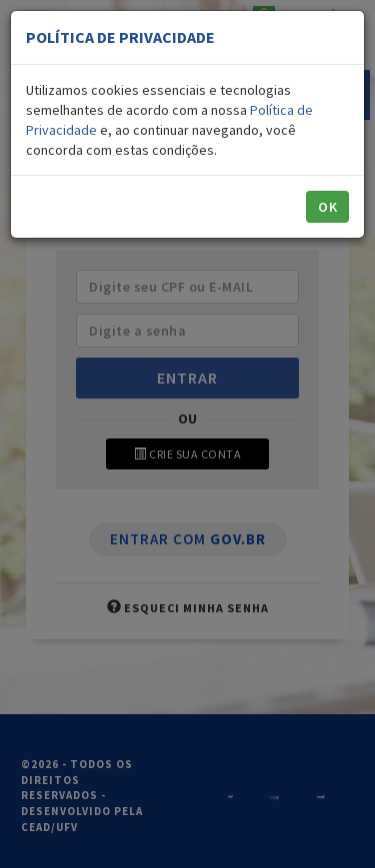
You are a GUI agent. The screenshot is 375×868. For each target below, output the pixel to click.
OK (327, 207)
